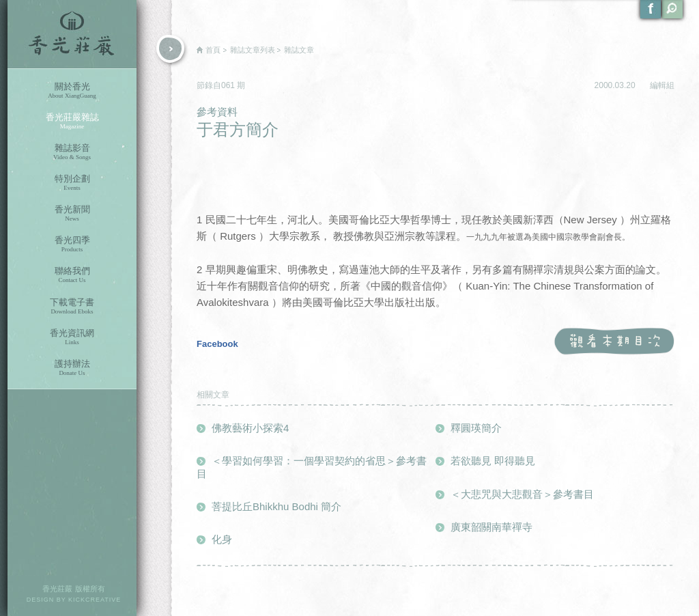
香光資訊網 (72, 337)
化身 (222, 539)
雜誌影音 (72, 152)
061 (229, 85)
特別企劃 (72, 183)
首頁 (213, 50)
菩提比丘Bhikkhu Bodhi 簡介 (276, 506)
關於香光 (72, 90)
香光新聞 (72, 213)
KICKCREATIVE (95, 600)
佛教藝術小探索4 (250, 428)
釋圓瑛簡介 (476, 428)
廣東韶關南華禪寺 (491, 527)
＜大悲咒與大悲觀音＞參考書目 (522, 494)
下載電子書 (72, 306)
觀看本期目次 (614, 342)
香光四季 (72, 244)
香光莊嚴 (72, 34)
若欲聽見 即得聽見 (493, 461)
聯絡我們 (72, 275)
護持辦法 (72, 368)
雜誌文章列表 (253, 50)
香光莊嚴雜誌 (72, 121)
